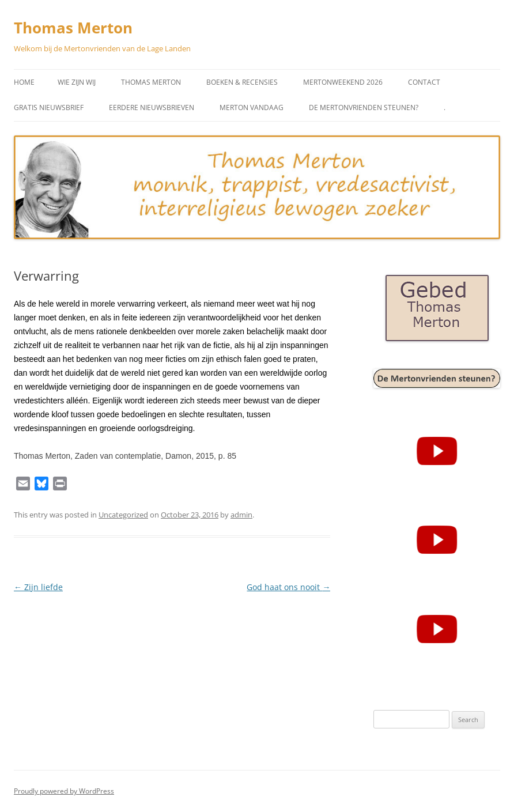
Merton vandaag (252, 107)
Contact (424, 82)
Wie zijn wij (77, 82)
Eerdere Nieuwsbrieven (152, 107)
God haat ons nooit (288, 587)
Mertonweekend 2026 (343, 82)
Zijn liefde (38, 587)
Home (24, 82)
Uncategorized (123, 515)
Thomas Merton (73, 28)
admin (241, 515)
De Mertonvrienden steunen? (364, 107)
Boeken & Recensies (242, 82)
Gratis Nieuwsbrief (49, 107)
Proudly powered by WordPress (64, 791)
